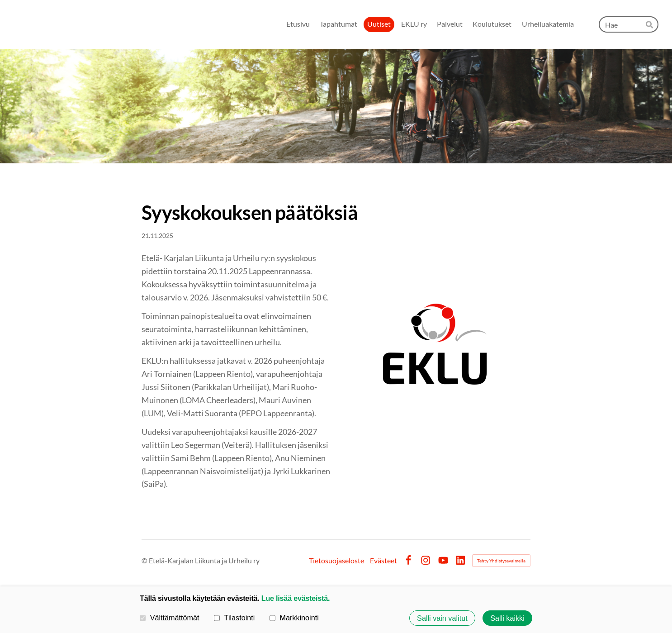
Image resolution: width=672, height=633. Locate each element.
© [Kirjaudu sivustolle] (145, 560)
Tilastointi (234, 618)
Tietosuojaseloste (336, 561)
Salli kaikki (507, 618)
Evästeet (383, 561)
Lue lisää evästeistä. (296, 598)
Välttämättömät (170, 618)
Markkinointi (294, 618)
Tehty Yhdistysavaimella (501, 561)
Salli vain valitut (442, 618)
